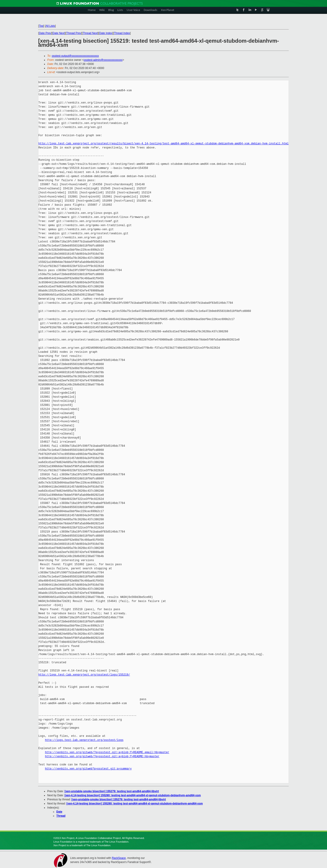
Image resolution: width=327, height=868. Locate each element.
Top (41, 26)
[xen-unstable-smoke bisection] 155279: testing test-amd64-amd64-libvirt (112, 791)
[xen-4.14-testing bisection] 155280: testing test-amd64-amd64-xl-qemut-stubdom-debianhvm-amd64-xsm (133, 795)
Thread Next (90, 33)
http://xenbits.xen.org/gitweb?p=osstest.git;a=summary (88, 769)
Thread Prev (74, 33)
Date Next (59, 33)
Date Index (106, 33)
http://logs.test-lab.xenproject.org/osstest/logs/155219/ (84, 675)
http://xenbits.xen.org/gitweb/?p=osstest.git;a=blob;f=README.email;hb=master (107, 752)
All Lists (50, 26)
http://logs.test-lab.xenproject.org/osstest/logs (84, 740)
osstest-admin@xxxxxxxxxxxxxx (103, 60)
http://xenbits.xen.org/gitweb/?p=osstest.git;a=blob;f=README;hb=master (102, 756)
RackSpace (119, 858)
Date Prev (45, 33)
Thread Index (122, 33)
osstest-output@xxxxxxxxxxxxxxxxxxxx (75, 56)
